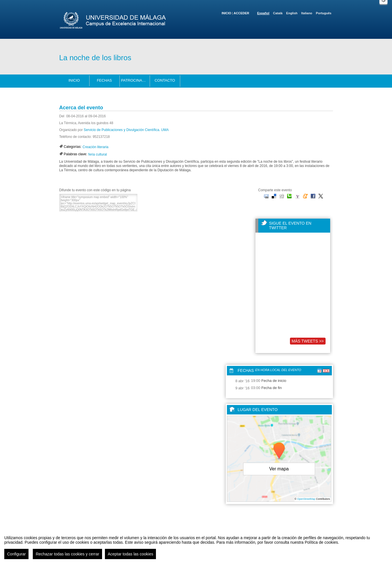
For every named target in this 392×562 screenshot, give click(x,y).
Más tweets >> (308, 341)
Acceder (241, 13)
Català (278, 13)
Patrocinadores (136, 80)
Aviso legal (139, 552)
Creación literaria (96, 147)
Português (324, 13)
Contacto (165, 80)
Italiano (307, 13)
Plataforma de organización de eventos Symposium (199, 552)
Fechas (104, 80)
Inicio (226, 13)
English (292, 13)
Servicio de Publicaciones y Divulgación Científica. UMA (126, 130)
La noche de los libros (95, 58)
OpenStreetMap (306, 499)
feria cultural (98, 154)
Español (263, 13)
